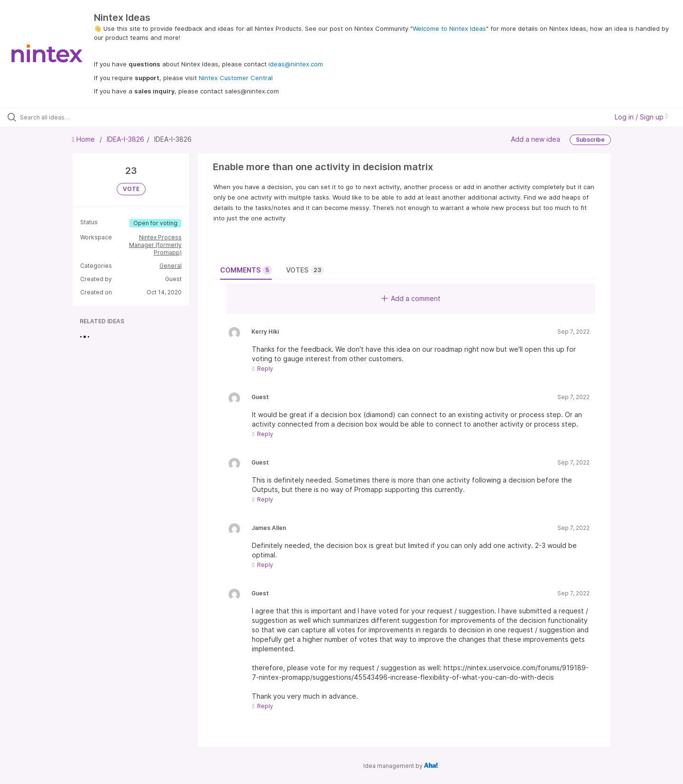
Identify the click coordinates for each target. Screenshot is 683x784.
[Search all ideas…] (80, 117)
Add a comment (411, 298)
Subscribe (590, 140)
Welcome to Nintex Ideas (449, 28)
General (171, 266)
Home (84, 139)
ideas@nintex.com (296, 64)
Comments (246, 270)
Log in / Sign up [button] (641, 117)
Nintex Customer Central (236, 78)
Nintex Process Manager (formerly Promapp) (155, 245)
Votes (305, 270)
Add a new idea (535, 139)
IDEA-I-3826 (125, 139)
